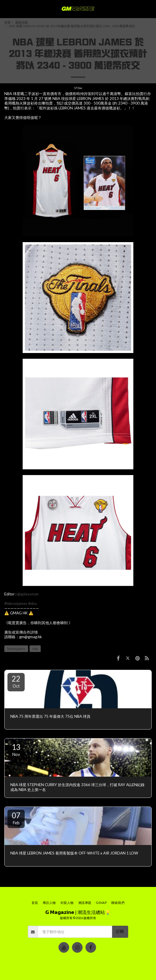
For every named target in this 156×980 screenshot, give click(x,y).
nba (35, 649)
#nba (32, 603)
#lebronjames (16, 603)
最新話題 (22, 22)
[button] (6, 9)
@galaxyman (28, 594)
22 (16, 681)
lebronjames (16, 649)
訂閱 (120, 931)
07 (16, 818)
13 (16, 750)
